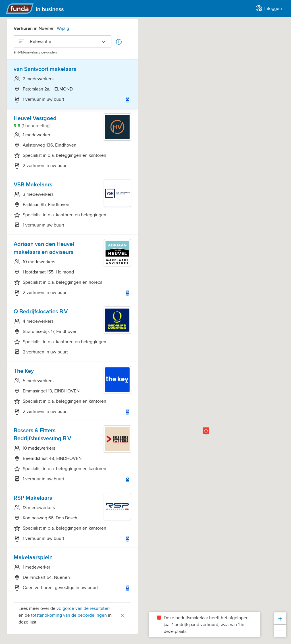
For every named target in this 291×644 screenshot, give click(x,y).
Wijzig (63, 28)
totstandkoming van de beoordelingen (69, 615)
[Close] (123, 615)
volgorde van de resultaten (83, 608)
